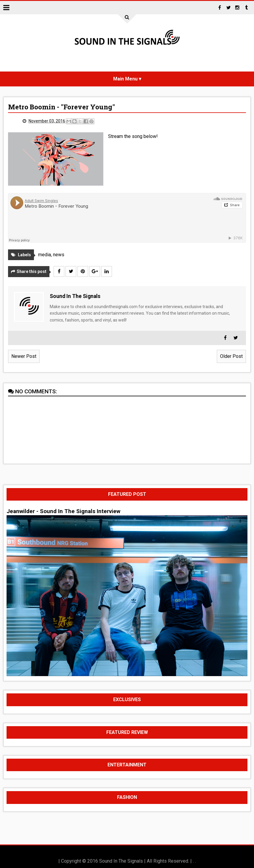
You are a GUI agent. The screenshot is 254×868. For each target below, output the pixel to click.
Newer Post (24, 356)
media (45, 255)
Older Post (231, 356)
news (59, 255)
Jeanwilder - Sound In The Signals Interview (63, 511)
